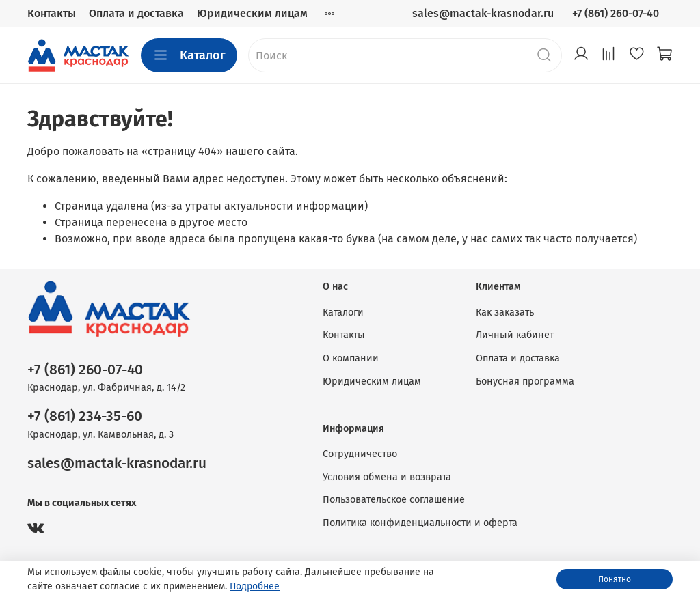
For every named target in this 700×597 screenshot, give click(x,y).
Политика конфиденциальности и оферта (420, 523)
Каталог (189, 55)
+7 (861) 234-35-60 (85, 416)
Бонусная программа (525, 381)
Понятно (615, 579)
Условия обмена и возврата (387, 477)
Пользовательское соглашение (394, 500)
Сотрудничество (360, 454)
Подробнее (255, 586)
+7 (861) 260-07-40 (616, 13)
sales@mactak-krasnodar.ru (483, 13)
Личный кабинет (515, 335)
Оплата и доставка (136, 13)
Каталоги (343, 313)
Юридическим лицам (252, 13)
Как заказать (505, 313)
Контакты (52, 13)
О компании (351, 358)
